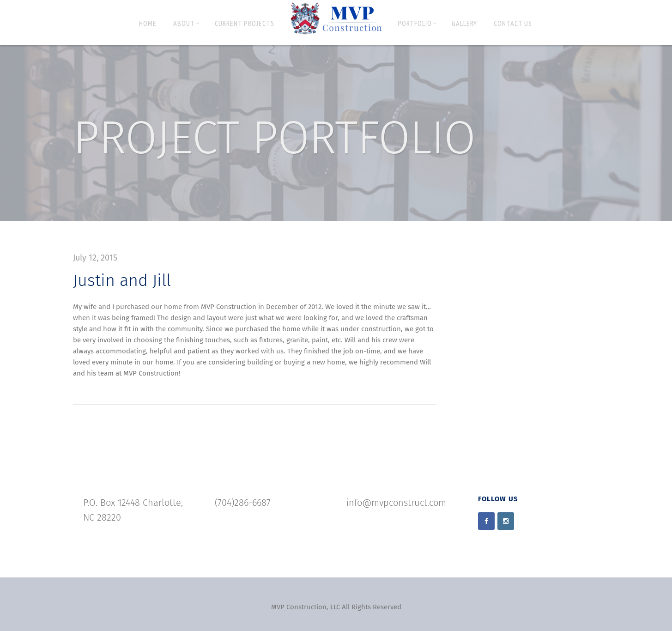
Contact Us (513, 23)
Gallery (464, 23)
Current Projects (245, 23)
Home (148, 23)
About (186, 23)
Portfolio (417, 23)
